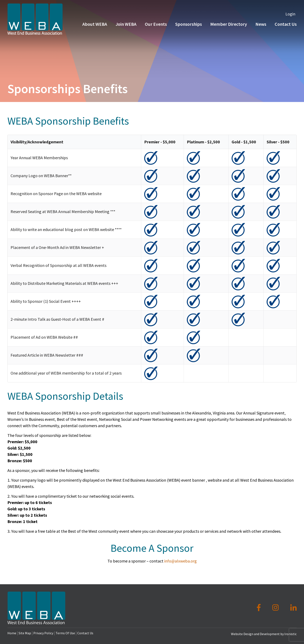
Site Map (25, 633)
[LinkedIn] (293, 608)
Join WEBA (126, 25)
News (261, 25)
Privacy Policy (43, 633)
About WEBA (95, 25)
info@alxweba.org (180, 561)
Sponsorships (189, 25)
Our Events (156, 25)
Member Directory (229, 25)
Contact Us (85, 633)
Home (12, 633)
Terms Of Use (65, 633)
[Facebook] (260, 608)
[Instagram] (276, 608)
